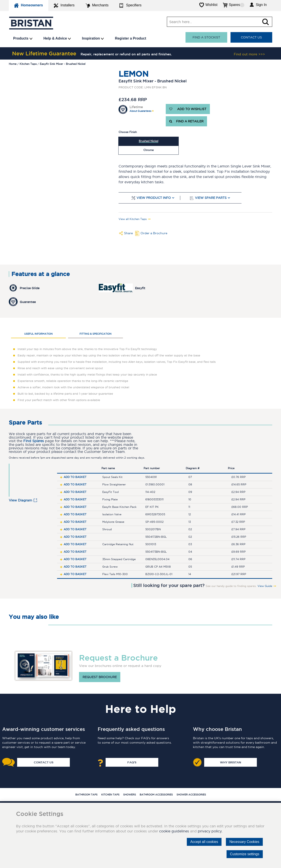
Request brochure (100, 677)
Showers (130, 795)
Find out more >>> (249, 54)
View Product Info (154, 198)
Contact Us (251, 37)
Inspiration (93, 38)
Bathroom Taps (86, 795)
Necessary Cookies (244, 842)
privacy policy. (210, 831)
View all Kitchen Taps (133, 219)
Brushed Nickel (149, 141)
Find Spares (34, 441)
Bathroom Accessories (156, 795)
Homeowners (29, 5)
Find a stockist (206, 37)
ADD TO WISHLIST (188, 109)
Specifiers (130, 5)
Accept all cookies (204, 842)
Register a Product (130, 38)
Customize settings (244, 854)
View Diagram (20, 500)
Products (23, 38)
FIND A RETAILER (186, 121)
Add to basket (75, 477)
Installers (64, 5)
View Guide (265, 586)
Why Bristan (231, 762)
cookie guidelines (174, 831)
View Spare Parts (211, 198)
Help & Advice (57, 38)
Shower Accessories (191, 795)
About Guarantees (140, 111)
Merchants (97, 5)
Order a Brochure (154, 233)
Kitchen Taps (110, 795)
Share (128, 233)
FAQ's (132, 762)
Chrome (149, 150)
